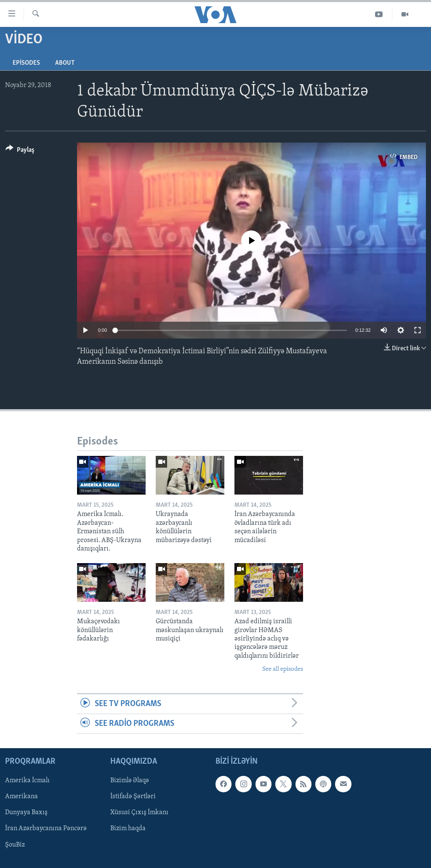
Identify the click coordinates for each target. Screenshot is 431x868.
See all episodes (283, 669)
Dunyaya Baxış (26, 813)
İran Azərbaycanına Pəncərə (46, 829)
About (65, 63)
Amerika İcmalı (27, 781)
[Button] (20, 151)
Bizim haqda (128, 829)
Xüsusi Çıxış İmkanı (139, 813)
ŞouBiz (15, 845)
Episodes (26, 63)
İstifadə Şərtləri (133, 797)
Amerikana (21, 797)
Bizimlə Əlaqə (130, 781)
